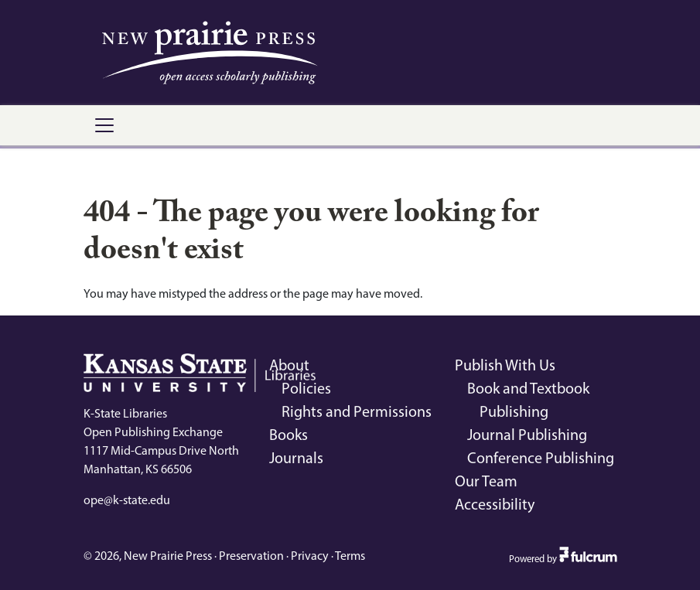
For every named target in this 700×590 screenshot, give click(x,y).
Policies (306, 388)
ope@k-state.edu (127, 500)
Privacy (310, 556)
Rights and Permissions (357, 411)
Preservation (251, 556)
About (289, 365)
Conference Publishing (541, 458)
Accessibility (495, 504)
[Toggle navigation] (104, 125)
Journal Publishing (527, 435)
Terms (350, 556)
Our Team (486, 481)
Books (289, 435)
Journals (296, 458)
